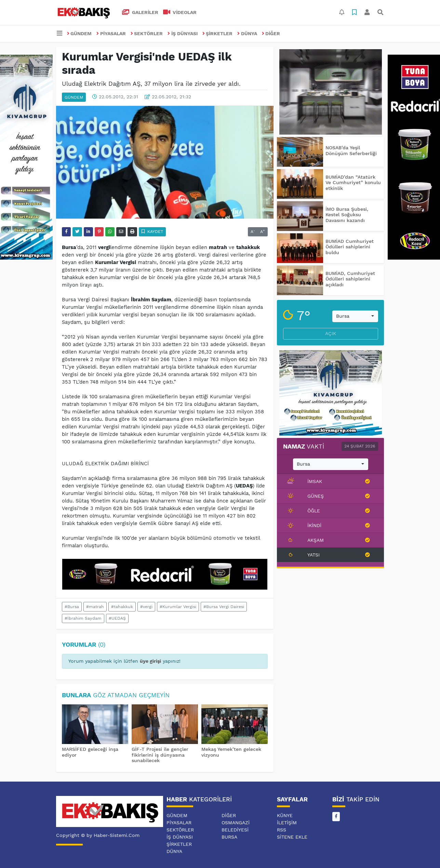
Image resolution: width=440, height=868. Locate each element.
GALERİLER (140, 12)
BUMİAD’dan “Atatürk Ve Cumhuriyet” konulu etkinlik (353, 183)
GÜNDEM (79, 33)
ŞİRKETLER (218, 33)
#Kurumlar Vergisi (178, 607)
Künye (285, 815)
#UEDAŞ (117, 618)
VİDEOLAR (180, 12)
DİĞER (271, 33)
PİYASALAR (111, 33)
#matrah (95, 607)
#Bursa (72, 607)
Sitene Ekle (292, 837)
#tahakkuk (122, 607)
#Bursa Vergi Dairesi (224, 607)
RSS (282, 830)
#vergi (146, 607)
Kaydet (152, 232)
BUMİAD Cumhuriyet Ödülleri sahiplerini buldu (350, 247)
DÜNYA (247, 33)
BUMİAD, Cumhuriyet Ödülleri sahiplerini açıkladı (350, 279)
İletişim (287, 823)
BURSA (229, 837)
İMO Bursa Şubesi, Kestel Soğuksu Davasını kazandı (347, 215)
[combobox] (355, 316)
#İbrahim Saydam (83, 618)
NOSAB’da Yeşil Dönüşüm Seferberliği (351, 150)
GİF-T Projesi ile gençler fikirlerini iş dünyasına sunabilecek (160, 755)
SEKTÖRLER (147, 33)
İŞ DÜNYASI (183, 33)
